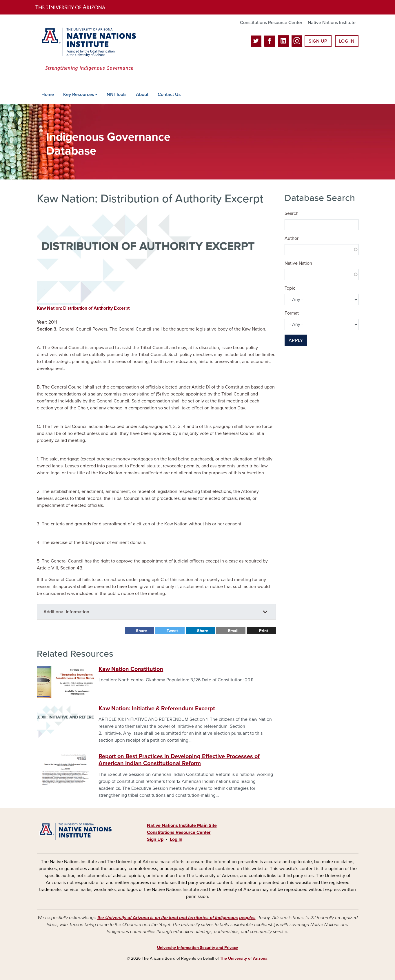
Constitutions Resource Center (271, 23)
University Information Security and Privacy (197, 948)
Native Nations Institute (332, 23)
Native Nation (298, 263)
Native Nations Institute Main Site (182, 825)
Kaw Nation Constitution (131, 669)
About (142, 95)
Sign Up (318, 41)
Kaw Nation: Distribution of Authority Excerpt (83, 308)
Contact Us (169, 95)
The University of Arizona (244, 958)
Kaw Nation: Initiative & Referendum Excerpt (157, 709)
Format (292, 313)
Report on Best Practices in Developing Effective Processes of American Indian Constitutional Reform (179, 760)
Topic (290, 288)
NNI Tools (117, 95)
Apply (296, 340)
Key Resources (79, 95)
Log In (347, 41)
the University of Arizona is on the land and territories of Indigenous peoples (176, 918)
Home (48, 95)
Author (292, 238)
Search (292, 213)
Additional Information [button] (66, 612)
